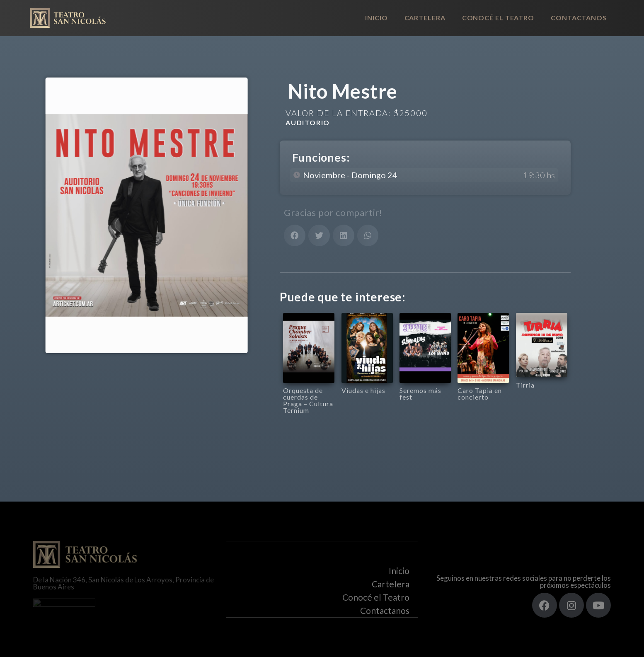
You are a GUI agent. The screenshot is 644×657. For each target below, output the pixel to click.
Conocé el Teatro (498, 18)
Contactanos (579, 18)
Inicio (376, 18)
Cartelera (425, 18)
